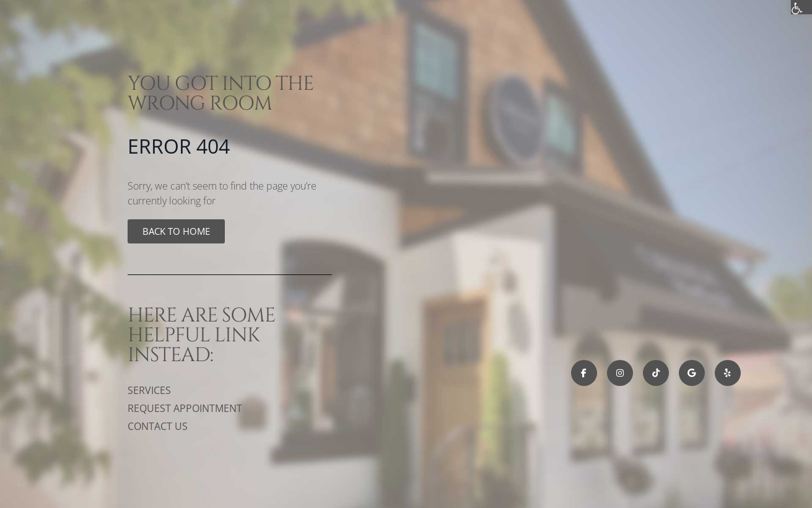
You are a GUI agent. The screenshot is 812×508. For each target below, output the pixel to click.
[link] (176, 231)
